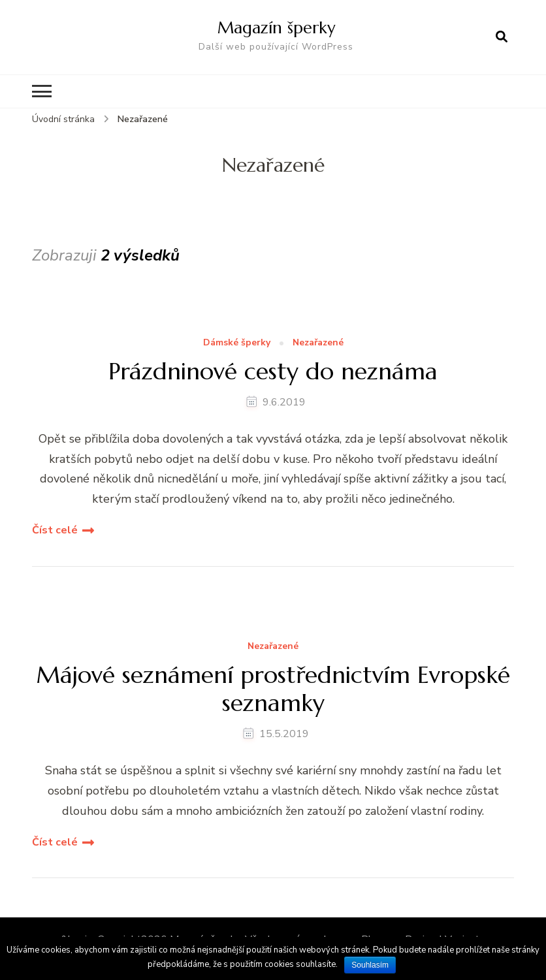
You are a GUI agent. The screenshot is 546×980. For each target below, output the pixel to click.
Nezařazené (318, 343)
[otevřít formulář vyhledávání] (502, 37)
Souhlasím (370, 965)
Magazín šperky (276, 27)
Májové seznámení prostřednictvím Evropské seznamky (273, 689)
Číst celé (55, 530)
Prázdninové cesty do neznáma (273, 371)
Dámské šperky (237, 343)
